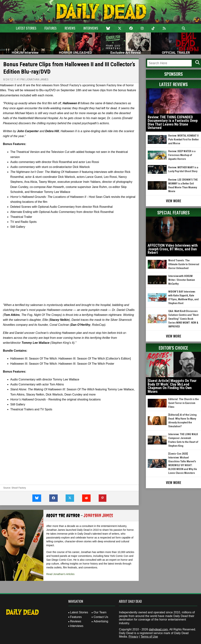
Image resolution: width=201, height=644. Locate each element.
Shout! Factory (19, 488)
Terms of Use (149, 637)
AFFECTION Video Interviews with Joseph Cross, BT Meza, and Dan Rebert (173, 249)
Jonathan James (37, 79)
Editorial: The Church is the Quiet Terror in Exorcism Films (184, 403)
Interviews (91, 28)
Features (51, 28)
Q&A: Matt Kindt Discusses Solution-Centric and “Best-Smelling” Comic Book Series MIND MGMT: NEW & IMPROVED (184, 319)
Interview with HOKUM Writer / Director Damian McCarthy (182, 280)
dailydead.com (158, 629)
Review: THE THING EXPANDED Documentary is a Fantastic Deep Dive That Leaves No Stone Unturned (173, 123)
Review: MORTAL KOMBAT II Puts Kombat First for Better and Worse (184, 139)
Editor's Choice (173, 348)
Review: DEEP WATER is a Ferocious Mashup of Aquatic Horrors (182, 155)
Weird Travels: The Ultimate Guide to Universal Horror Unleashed (184, 264)
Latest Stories (26, 28)
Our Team (100, 612)
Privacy (133, 637)
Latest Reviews (174, 84)
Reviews (70, 28)
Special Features (173, 212)
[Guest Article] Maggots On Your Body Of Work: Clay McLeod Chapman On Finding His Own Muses (172, 386)
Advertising (101, 621)
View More (174, 201)
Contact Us (101, 617)
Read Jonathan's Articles (60, 574)
